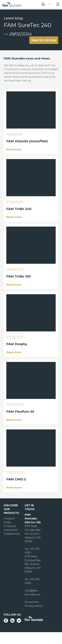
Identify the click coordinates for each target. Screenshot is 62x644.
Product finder (9, 520)
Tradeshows (12, 534)
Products (10, 526)
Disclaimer (32, 602)
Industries (10, 530)
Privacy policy (34, 606)
